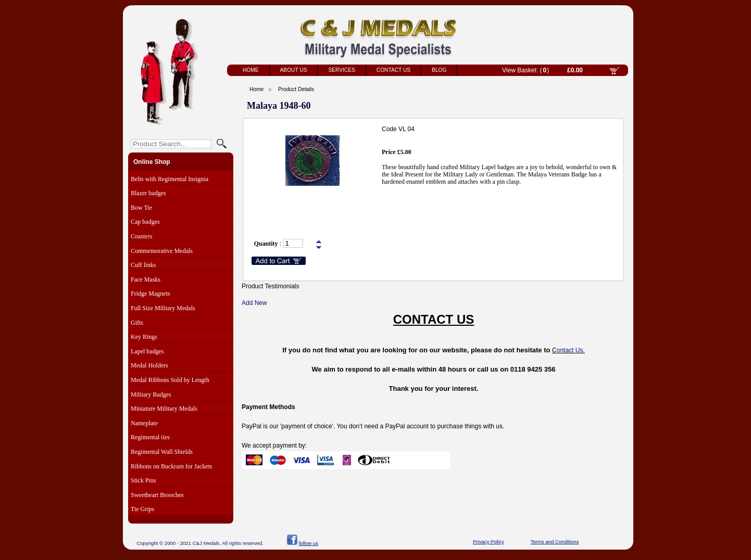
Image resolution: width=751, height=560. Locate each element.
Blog (439, 70)
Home (251, 70)
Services (341, 70)
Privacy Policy (489, 542)
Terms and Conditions (555, 542)
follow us (309, 543)
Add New (254, 303)
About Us (294, 70)
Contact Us (393, 70)
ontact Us (570, 350)
